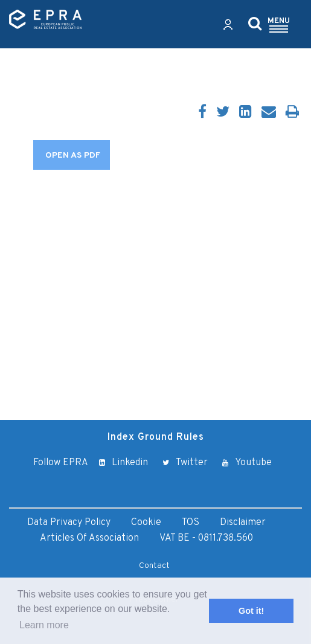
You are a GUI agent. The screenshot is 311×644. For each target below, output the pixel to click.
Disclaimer (243, 523)
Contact (154, 566)
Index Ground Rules (156, 437)
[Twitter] (223, 113)
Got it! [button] (251, 611)
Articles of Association (89, 538)
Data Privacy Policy (69, 523)
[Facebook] (202, 113)
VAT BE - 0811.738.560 (206, 538)
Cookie (146, 523)
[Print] (292, 113)
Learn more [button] (44, 625)
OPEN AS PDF (73, 156)
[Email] (269, 113)
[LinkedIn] (245, 113)
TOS (191, 523)
